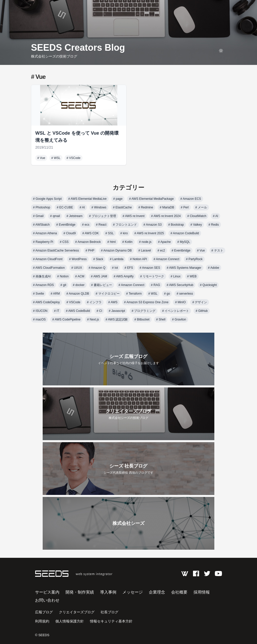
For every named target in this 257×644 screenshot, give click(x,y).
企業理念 (157, 592)
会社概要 (179, 592)
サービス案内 (47, 592)
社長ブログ (109, 612)
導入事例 (108, 592)
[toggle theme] (221, 51)
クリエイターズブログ (77, 612)
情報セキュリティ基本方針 (111, 621)
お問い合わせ (47, 600)
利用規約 (42, 621)
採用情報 (202, 592)
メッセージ (133, 592)
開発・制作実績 (80, 592)
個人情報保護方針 (70, 621)
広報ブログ (44, 612)
